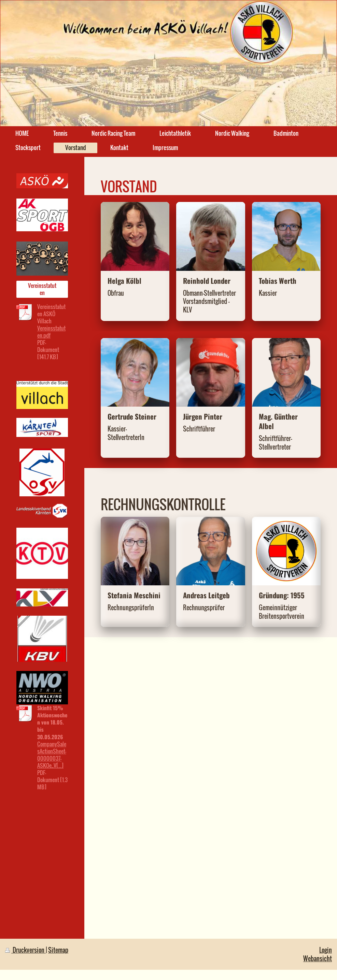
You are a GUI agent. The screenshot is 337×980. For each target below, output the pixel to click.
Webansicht (318, 958)
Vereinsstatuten (42, 289)
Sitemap (58, 950)
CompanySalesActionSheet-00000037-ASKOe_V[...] (52, 755)
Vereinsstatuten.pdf (51, 332)
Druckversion (25, 950)
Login (326, 950)
